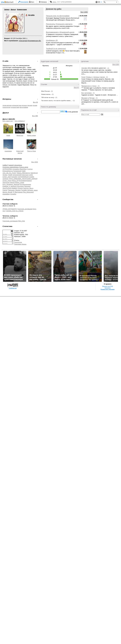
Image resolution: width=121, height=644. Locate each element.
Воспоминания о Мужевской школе (60, 32)
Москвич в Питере (88, 98)
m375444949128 (23, 177)
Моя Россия (45, 91)
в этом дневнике (72, 112)
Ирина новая (31, 135)
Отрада (20, 188)
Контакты (108, 288)
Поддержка (97, 2)
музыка (24, 105)
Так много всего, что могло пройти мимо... (57, 101)
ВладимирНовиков (25, 181)
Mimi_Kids (21, 221)
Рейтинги (44, 2)
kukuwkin (14, 177)
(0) (52, 91)
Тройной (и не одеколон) (56, 49)
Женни (12, 183)
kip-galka (27, 15)
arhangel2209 (17, 175)
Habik (8, 135)
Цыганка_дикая (32, 190)
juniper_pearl (7, 177)
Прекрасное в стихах (89, 86)
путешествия (15, 107)
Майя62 (15, 188)
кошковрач (8, 151)
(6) (107, 77)
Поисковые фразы (20, 244)
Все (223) (35, 162)
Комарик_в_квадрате (10, 186)
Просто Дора (31, 151)
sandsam (6, 179)
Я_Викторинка (18, 192)
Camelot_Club (11, 211)
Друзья (13, 10)
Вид (100, 2)
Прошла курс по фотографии (58, 16)
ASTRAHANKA (7, 169)
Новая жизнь (46, 94)
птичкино (13, 194)
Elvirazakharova (8, 171)
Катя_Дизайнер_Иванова (11, 184)
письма (30, 105)
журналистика (17, 105)
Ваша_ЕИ (15, 181)
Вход (33, 2)
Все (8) (35, 102)
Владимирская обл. (35, 41)
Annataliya (16, 169)
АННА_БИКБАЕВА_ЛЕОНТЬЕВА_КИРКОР (23, 179)
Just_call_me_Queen (9, 173)
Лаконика (27, 186)
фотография (24, 107)
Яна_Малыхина (28, 192)
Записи (7, 10)
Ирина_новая (20, 183)
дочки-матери (7, 105)
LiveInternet (8, 2)
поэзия (35, 105)
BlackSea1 (23, 169)
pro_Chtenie (19, 211)
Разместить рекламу (108, 289)
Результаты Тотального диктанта (59, 24)
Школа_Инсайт (8, 192)
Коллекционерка (26, 184)
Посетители (18, 242)
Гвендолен (6, 183)
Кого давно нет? (8, 121)
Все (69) (35, 116)
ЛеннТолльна (7, 188)
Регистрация (24, 2)
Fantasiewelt (17, 171)
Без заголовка (87, 93)
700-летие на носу (48, 97)
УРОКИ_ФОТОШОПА (10, 209)
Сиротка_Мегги (28, 188)
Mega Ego (20, 135)
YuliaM (10, 175)
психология (6, 107)
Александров (23, 41)
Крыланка (21, 186)
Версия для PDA (108, 286)
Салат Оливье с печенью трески (93, 77)
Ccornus (30, 169)
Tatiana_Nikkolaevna (23, 173)
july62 (31, 175)
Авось (54, 2)
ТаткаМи (24, 190)
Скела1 (5, 190)
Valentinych (34, 173)
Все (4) (76, 87)
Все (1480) (84, 12)
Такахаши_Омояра (14, 190)
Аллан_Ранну (7, 181)
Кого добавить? (20, 121)
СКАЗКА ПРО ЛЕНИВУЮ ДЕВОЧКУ (94, 68)
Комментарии (22, 10)
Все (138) (116, 64)
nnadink (32, 177)
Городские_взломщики (25, 209)
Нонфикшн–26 (52, 40)
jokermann (25, 175)
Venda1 (5, 175)
